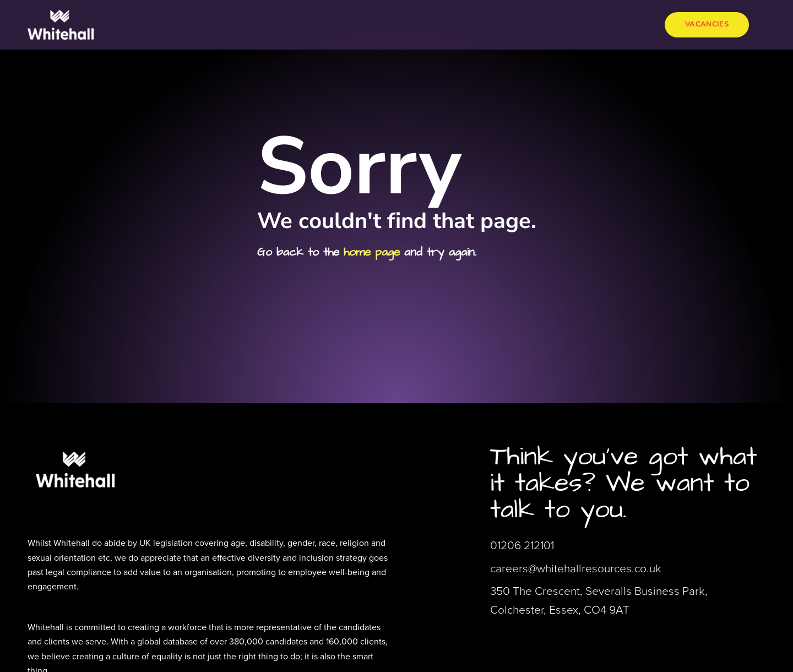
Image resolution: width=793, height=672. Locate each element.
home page (372, 252)
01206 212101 (522, 545)
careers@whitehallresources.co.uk (576, 568)
